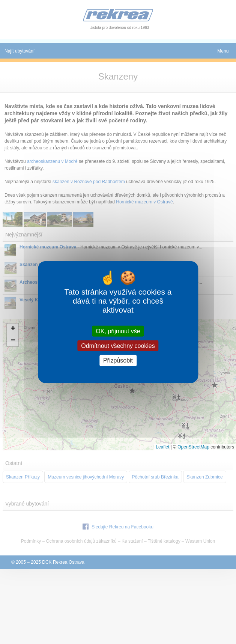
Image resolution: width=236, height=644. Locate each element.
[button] (13, 329)
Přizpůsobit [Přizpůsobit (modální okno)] (118, 360)
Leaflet (162, 447)
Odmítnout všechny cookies (118, 346)
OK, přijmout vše (118, 331)
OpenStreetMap (193, 447)
